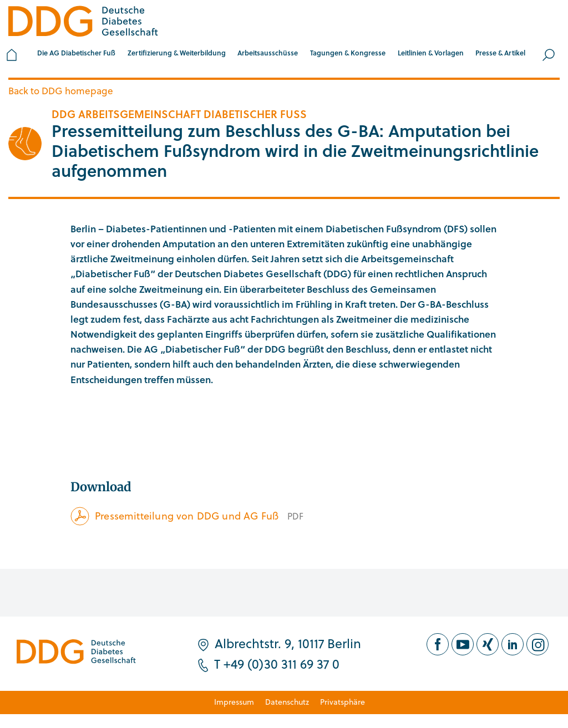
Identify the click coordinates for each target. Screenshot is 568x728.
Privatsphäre (343, 702)
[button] (76, 55)
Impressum (234, 702)
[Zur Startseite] (83, 23)
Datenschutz (287, 702)
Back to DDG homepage (61, 91)
